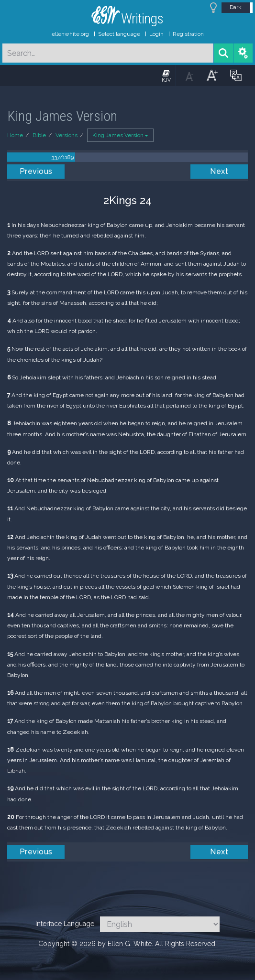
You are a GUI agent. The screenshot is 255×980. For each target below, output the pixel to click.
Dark (236, 7)
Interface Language (65, 924)
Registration (188, 34)
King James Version (120, 135)
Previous (36, 171)
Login (156, 34)
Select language (119, 34)
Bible (39, 135)
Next (219, 171)
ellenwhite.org (70, 34)
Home (15, 135)
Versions (67, 135)
